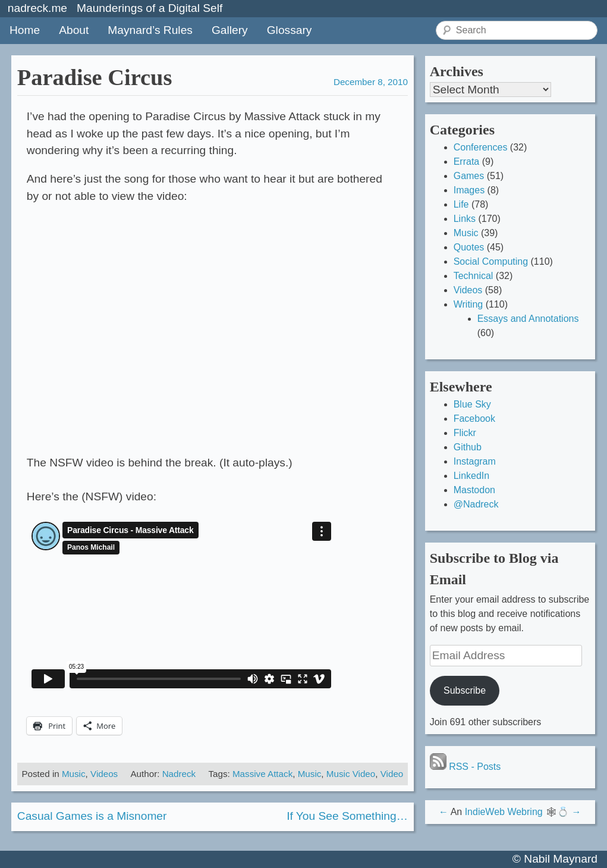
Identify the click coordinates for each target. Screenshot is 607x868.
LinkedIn (472, 476)
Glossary (290, 30)
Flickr (465, 433)
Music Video (351, 774)
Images (469, 190)
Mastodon (474, 490)
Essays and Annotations (528, 319)
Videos (104, 774)
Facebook (474, 419)
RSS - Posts (466, 767)
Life (461, 204)
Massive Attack (262, 774)
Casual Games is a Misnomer (92, 816)
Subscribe (465, 690)
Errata (467, 162)
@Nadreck (476, 504)
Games (469, 176)
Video (392, 774)
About (74, 30)
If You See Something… (347, 816)
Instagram (475, 461)
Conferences (481, 147)
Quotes (469, 247)
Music (74, 774)
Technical (474, 276)
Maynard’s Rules (150, 30)
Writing (468, 304)
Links (465, 219)
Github (468, 447)
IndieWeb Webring (504, 812)
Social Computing (491, 261)
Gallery (230, 30)
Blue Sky (472, 404)
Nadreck (179, 774)
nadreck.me (37, 8)
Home (25, 30)
